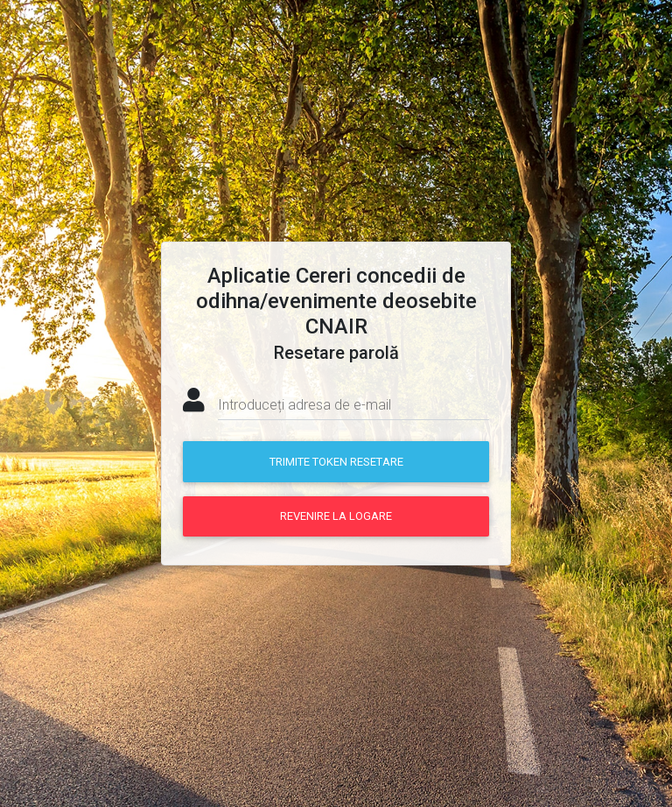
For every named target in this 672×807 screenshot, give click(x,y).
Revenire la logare (336, 516)
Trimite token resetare (336, 462)
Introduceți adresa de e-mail (304, 405)
